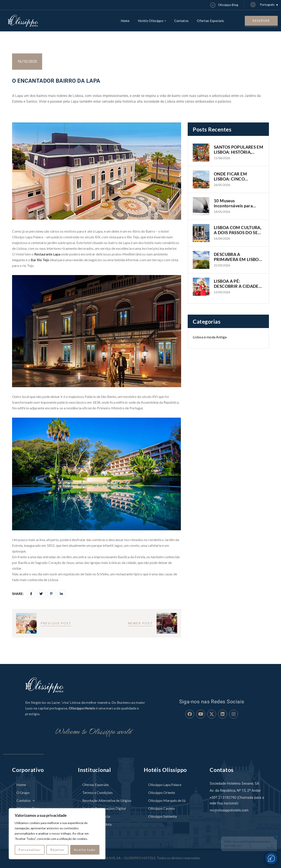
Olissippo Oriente (162, 792)
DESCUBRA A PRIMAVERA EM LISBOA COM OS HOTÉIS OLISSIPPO (238, 257)
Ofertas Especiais (96, 785)
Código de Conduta (97, 824)
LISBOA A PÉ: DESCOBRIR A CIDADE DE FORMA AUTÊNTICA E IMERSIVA (237, 284)
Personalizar (30, 850)
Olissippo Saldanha (162, 816)
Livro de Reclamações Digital (104, 808)
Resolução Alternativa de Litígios (107, 800)
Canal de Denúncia (96, 816)
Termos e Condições (97, 792)
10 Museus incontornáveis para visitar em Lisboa (233, 203)
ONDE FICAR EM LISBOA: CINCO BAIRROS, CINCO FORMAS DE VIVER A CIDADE (235, 177)
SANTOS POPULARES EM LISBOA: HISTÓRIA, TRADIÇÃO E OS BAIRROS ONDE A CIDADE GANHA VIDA (239, 150)
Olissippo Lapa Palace (165, 785)
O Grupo (23, 792)
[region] (57, 834)
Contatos (26, 800)
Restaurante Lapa (47, 254)
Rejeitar (58, 850)
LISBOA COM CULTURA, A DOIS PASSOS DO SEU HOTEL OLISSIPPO (238, 230)
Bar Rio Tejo (40, 260)
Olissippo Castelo (162, 808)
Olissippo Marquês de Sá (167, 800)
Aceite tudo (85, 850)
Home (21, 785)
